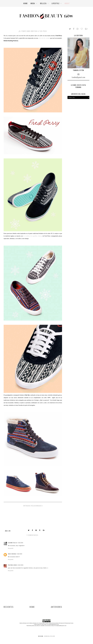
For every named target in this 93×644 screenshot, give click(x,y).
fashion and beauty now (34, 623)
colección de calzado (44, 38)
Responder (11, 548)
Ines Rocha (12, 554)
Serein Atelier (50, 636)
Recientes (9, 607)
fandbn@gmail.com (78, 77)
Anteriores (56, 607)
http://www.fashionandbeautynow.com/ (52, 624)
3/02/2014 (20, 565)
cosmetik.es (12, 543)
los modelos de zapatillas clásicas (33, 236)
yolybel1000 (12, 565)
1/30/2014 (20, 543)
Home (32, 607)
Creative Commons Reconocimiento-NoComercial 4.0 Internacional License (59, 623)
